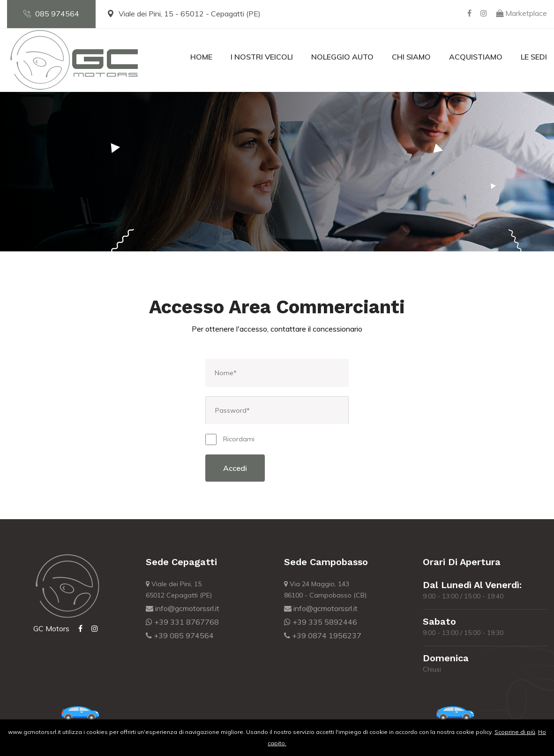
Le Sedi (534, 57)
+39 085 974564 (180, 635)
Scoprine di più (515, 732)
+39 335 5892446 (321, 622)
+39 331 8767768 (182, 622)
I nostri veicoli (262, 57)
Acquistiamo (476, 57)
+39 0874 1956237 (323, 635)
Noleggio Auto (342, 57)
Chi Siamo (411, 57)
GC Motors (51, 628)
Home (201, 57)
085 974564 (51, 14)
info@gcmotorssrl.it (183, 608)
